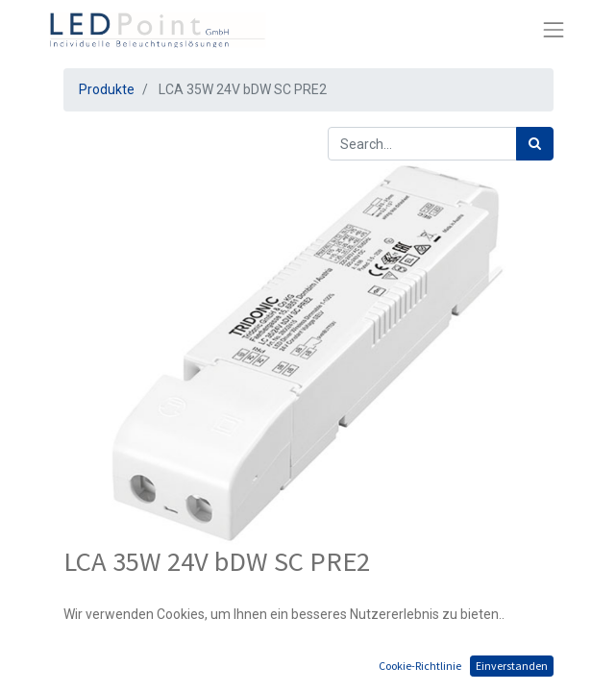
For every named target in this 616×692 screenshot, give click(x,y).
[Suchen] (535, 144)
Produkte (107, 89)
